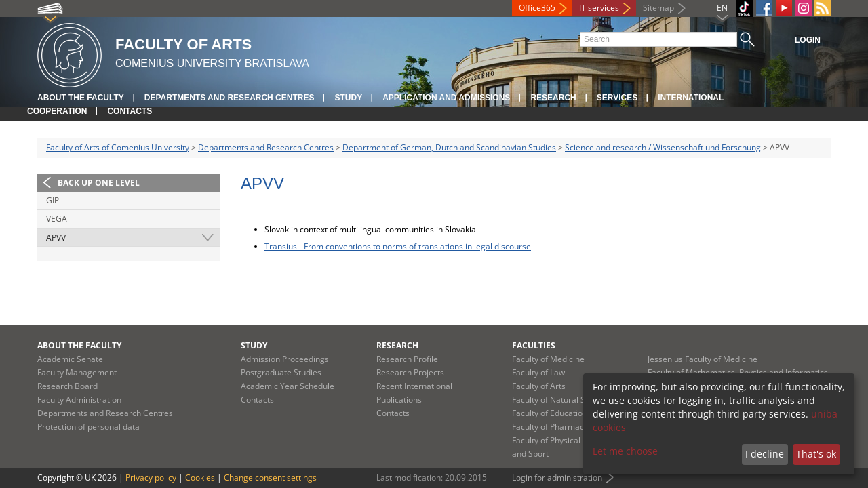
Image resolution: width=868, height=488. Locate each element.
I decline (765, 454)
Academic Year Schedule (288, 386)
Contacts (130, 111)
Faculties (534, 345)
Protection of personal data (88, 427)
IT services (599, 8)
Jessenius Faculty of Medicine (703, 359)
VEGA (57, 219)
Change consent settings (270, 477)
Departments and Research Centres (230, 98)
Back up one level (99, 183)
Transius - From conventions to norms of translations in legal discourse (398, 246)
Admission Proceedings (285, 359)
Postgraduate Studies (281, 372)
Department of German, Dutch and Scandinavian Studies (449, 147)
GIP (53, 200)
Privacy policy (151, 477)
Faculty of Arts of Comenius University (118, 147)
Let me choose (625, 451)
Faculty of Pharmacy (550, 427)
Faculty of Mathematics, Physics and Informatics (738, 372)
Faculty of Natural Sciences (563, 400)
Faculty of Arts (539, 386)
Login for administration (557, 477)
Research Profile (407, 359)
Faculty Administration (79, 400)
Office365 (537, 8)
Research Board (67, 386)
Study (348, 98)
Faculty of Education (550, 413)
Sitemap (658, 8)
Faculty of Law (538, 372)
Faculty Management (77, 372)
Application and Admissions (446, 98)
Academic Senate (70, 359)
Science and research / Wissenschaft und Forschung (663, 147)
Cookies (200, 477)
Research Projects (410, 372)
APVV (56, 238)
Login (808, 40)
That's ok (816, 454)
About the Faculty (81, 98)
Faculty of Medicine (548, 359)
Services (617, 98)
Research (553, 98)
